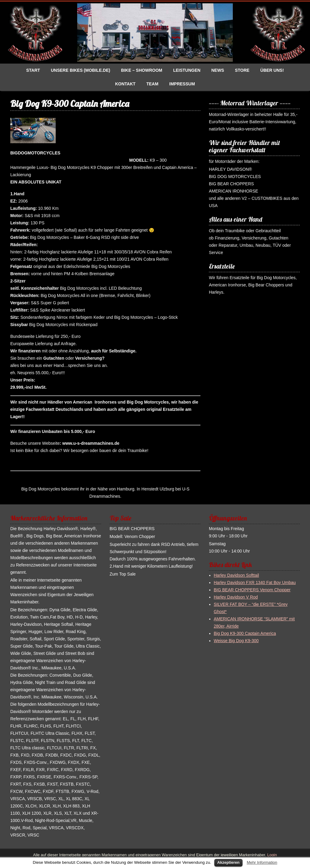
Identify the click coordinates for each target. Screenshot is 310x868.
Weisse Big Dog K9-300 (236, 641)
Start (33, 70)
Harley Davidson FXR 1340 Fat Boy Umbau (255, 583)
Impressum (182, 84)
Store (242, 70)
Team (152, 84)
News (218, 70)
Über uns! (272, 70)
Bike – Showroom (142, 70)
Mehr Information (262, 862)
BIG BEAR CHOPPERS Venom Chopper (252, 590)
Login (271, 855)
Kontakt (125, 84)
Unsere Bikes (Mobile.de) (81, 70)
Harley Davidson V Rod (236, 597)
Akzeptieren (229, 862)
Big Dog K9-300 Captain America (245, 633)
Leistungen (187, 70)
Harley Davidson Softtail (236, 575)
